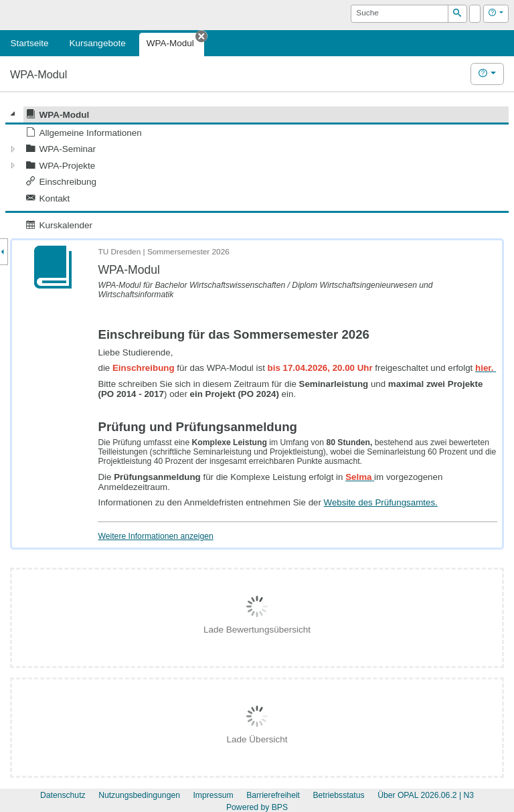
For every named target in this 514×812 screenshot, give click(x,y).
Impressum (213, 795)
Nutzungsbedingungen (139, 795)
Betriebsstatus (338, 795)
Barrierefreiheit (273, 795)
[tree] (257, 170)
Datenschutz (63, 795)
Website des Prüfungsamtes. (381, 502)
